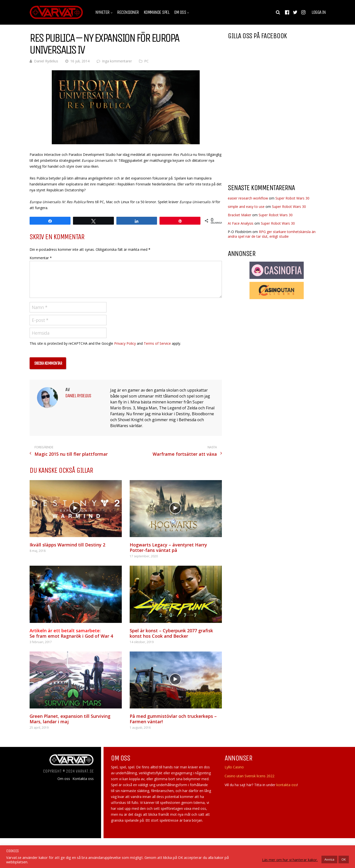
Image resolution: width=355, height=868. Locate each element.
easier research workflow (248, 198)
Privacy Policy (125, 343)
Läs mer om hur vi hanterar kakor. (290, 860)
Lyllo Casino (234, 767)
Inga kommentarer (117, 61)
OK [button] (344, 859)
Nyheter (102, 12)
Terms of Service (157, 343)
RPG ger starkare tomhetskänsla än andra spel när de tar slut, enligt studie (272, 234)
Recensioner (128, 12)
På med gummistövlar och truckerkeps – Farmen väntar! (173, 719)
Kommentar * (41, 258)
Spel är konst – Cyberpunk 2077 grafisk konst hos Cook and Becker (171, 633)
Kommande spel (157, 12)
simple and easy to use (246, 207)
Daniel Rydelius (46, 61)
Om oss (180, 12)
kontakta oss (287, 785)
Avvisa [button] (329, 859)
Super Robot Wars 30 (292, 198)
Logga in (319, 12)
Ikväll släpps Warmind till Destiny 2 (67, 545)
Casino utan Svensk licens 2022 (249, 776)
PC (146, 61)
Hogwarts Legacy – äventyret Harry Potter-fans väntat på (168, 547)
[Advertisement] (269, 140)
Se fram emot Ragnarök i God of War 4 (71, 633)
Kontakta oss (83, 779)
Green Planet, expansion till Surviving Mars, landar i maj (70, 719)
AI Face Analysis (241, 223)
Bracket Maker (240, 215)
